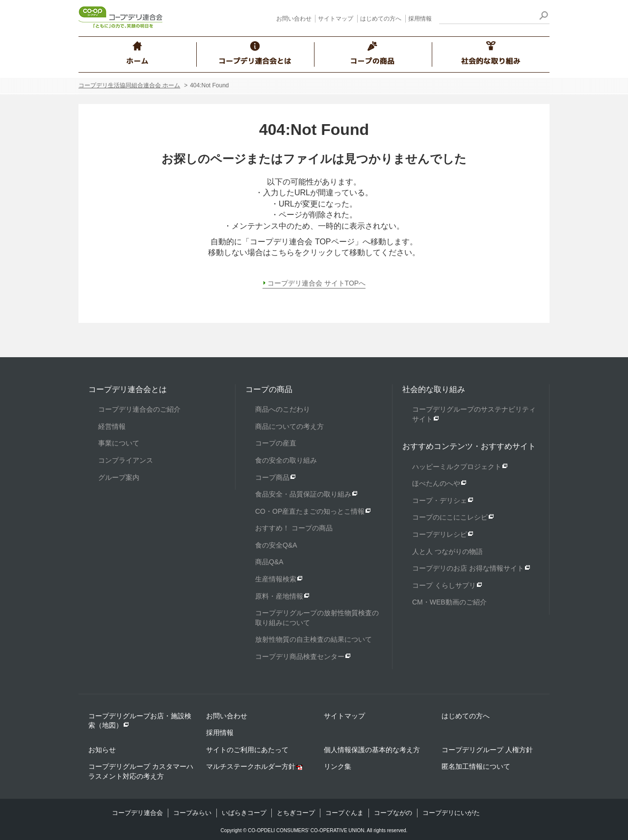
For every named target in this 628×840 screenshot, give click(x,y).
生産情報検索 (276, 579)
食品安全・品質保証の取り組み (303, 494)
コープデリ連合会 (137, 813)
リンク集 (338, 766)
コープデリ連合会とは (128, 389)
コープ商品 (272, 477)
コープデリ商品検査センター (300, 656)
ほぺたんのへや (436, 483)
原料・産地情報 (279, 596)
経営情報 (112, 426)
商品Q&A (269, 562)
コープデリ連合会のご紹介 (139, 409)
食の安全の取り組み (286, 460)
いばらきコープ (244, 813)
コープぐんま (344, 813)
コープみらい (192, 813)
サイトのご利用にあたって (247, 750)
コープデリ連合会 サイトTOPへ (316, 283)
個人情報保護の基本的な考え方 (372, 750)
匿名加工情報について (476, 766)
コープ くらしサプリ (444, 585)
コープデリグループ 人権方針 (487, 750)
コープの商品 (269, 389)
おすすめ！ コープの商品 (294, 528)
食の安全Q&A (276, 545)
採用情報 (420, 19)
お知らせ (102, 750)
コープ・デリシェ (440, 500)
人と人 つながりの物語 (447, 551)
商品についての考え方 (289, 426)
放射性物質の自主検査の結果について (314, 639)
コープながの (393, 813)
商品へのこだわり (283, 409)
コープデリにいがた (451, 813)
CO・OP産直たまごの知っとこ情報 (310, 511)
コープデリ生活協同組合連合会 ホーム (129, 85)
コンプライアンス (126, 460)
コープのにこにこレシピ (450, 517)
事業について (119, 443)
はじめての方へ (381, 19)
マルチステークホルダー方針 (251, 766)
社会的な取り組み (434, 389)
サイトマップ (336, 19)
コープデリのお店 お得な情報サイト (468, 568)
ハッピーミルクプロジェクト (457, 467)
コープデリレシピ (440, 534)
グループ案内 (119, 477)
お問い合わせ (294, 19)
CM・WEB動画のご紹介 (449, 602)
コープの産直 (276, 443)
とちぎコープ (296, 813)
